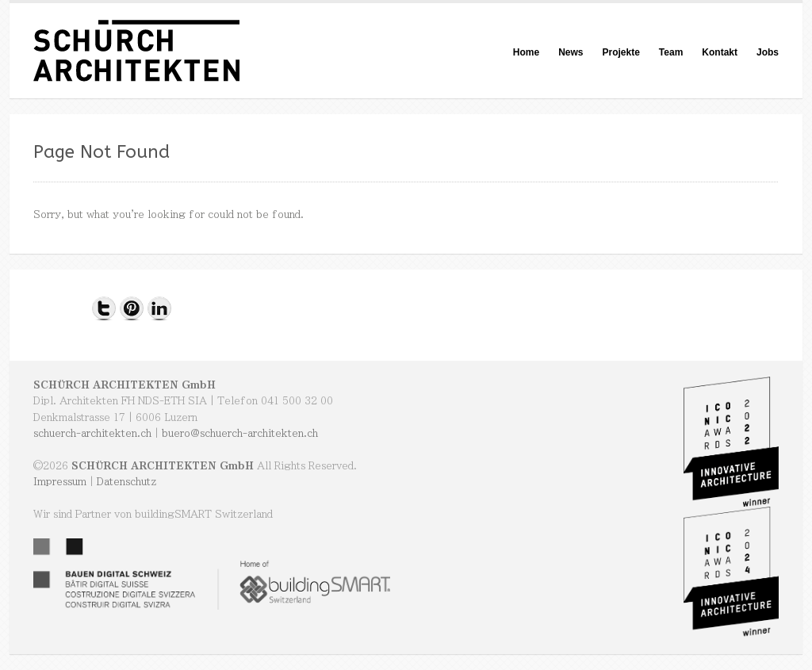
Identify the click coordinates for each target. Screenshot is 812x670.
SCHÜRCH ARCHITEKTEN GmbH (124, 385)
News (571, 52)
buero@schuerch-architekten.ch (240, 433)
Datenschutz (126, 481)
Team (671, 52)
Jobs (768, 52)
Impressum (60, 481)
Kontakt (720, 52)
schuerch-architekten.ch (92, 433)
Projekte (620, 52)
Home (526, 52)
